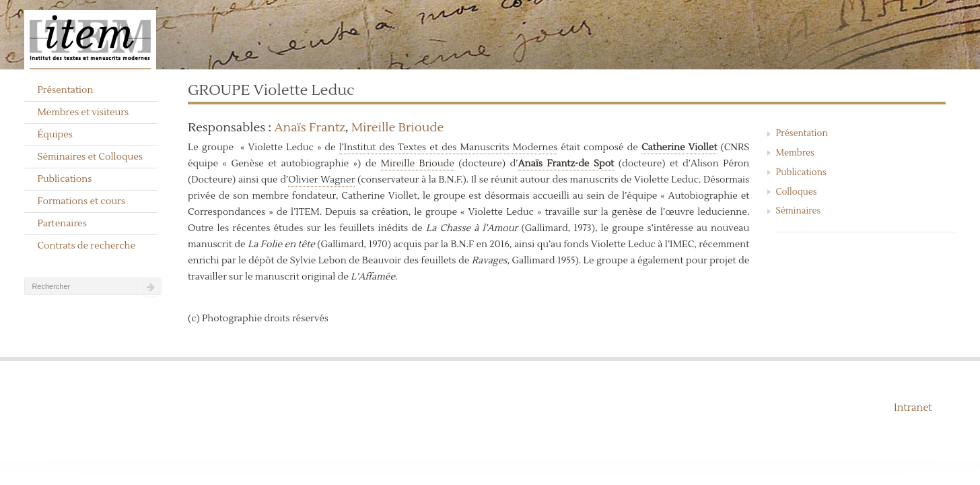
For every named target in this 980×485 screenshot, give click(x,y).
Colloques (797, 192)
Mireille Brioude (398, 128)
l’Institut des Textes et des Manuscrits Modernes (448, 148)
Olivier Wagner (321, 180)
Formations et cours (81, 201)
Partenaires (62, 224)
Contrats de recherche (86, 246)
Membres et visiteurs (83, 112)
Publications (64, 179)
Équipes (55, 135)
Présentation (65, 90)
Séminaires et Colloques (90, 157)
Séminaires (799, 211)
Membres (795, 153)
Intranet (913, 408)
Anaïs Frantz (310, 128)
